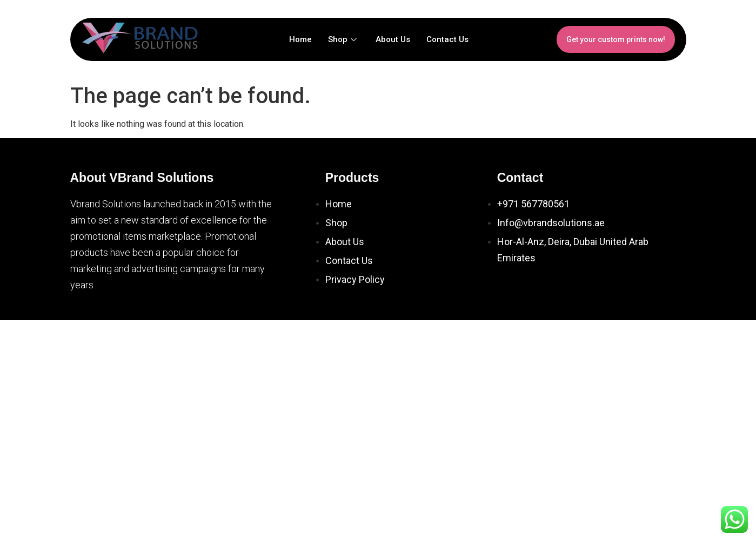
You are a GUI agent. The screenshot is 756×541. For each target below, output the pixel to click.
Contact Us (447, 39)
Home (300, 39)
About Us (393, 39)
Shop (344, 39)
